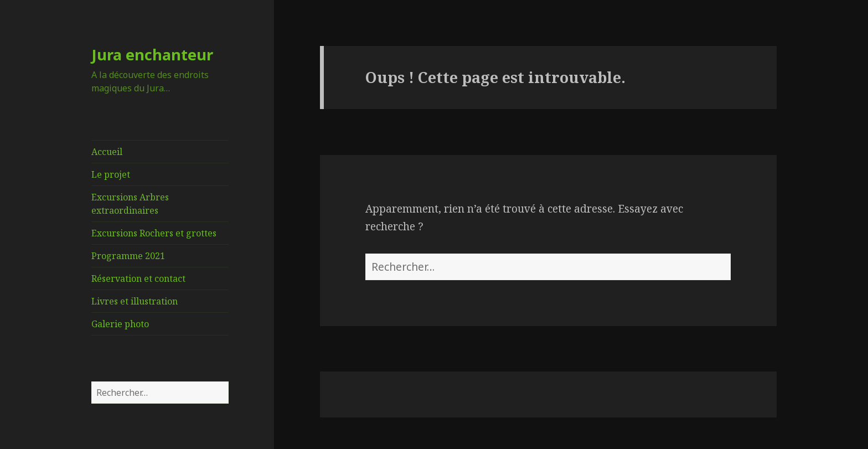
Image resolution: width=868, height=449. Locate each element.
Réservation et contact (138, 278)
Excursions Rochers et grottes (154, 233)
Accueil (107, 152)
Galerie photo (120, 324)
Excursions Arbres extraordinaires (130, 204)
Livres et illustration (135, 301)
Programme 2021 (128, 256)
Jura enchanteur (152, 55)
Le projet (111, 174)
